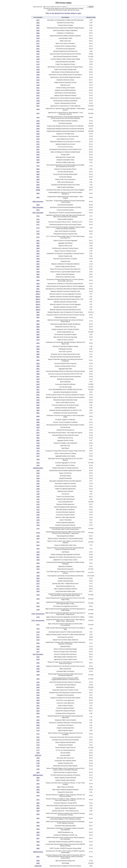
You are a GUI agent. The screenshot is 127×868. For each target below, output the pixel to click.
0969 (38, 425)
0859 (38, 324)
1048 (38, 478)
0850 (38, 286)
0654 (38, 205)
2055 (38, 591)
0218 (38, 85)
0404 (38, 160)
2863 (38, 790)
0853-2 (38, 294)
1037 (38, 456)
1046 (38, 473)
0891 (38, 357)
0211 (38, 82)
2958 (38, 842)
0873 (38, 340)
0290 (38, 129)
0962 (38, 416)
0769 (38, 222)
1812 (38, 545)
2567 (38, 706)
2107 (38, 603)
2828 (38, 784)
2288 (38, 646)
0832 (38, 274)
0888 (38, 354)
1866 (38, 563)
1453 (38, 520)
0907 (38, 371)
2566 (38, 703)
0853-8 (38, 310)
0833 (38, 277)
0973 (38, 435)
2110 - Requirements (38, 620)
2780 (38, 753)
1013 (38, 451)
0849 (38, 284)
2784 (38, 758)
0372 (38, 144)
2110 (38, 617)
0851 (38, 289)
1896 (38, 566)
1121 (38, 491)
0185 (38, 69)
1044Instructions (38, 468)
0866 (38, 337)
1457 (38, 523)
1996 (38, 576)
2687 (38, 720)
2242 (38, 640)
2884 (38, 803)
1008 (38, 448)
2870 (38, 796)
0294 (38, 134)
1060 (38, 489)
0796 (38, 234)
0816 (38, 253)
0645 (38, 187)
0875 (38, 343)
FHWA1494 (38, 866)
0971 (38, 430)
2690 (38, 723)
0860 (38, 327)
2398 (38, 671)
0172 (38, 62)
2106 (38, 599)
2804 (38, 778)
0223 (38, 90)
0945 (38, 405)
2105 (38, 595)
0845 (38, 280)
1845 (38, 552)
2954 (38, 829)
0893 (38, 363)
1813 (38, 549)
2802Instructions (38, 775)
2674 (38, 717)
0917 (38, 389)
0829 (38, 272)
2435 (38, 685)
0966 (38, 420)
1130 (38, 494)
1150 (38, 497)
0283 (38, 121)
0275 (38, 117)
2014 (38, 589)
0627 (38, 177)
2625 (38, 711)
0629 (38, 179)
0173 (38, 64)
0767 (38, 219)
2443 (38, 690)
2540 (38, 695)
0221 (38, 88)
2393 (38, 659)
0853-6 (38, 304)
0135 (38, 59)
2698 (38, 725)
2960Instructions (38, 852)
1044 (38, 465)
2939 (38, 811)
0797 (38, 237)
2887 (38, 806)
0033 (38, 25)
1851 (38, 557)
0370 (38, 139)
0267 (38, 106)
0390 (38, 152)
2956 (38, 835)
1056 (38, 486)
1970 (38, 569)
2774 (38, 742)
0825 (38, 266)
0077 (38, 43)
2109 (38, 610)
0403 (38, 157)
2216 (38, 637)
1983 (38, 572)
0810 (38, 251)
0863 (38, 332)
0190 (38, 75)
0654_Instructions (38, 207)
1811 (38, 542)
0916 (38, 387)
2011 (38, 586)
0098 (38, 51)
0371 (38, 142)
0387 (38, 149)
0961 (38, 413)
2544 (38, 698)
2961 (38, 857)
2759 (38, 740)
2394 (38, 663)
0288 (38, 123)
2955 (38, 832)
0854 (38, 312)
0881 (38, 352)
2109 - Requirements (38, 614)
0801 (38, 240)
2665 (38, 713)
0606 (38, 174)
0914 (38, 382)
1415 (38, 517)
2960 (38, 848)
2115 (38, 629)
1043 (38, 463)
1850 (38, 555)
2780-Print (38, 755)
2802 (38, 772)
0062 (38, 36)
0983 (38, 440)
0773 (38, 228)
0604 (38, 172)
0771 (38, 224)
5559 (38, 863)
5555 (38, 861)
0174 (38, 67)
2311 (38, 649)
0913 (38, 379)
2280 (38, 643)
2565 (38, 700)
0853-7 (38, 307)
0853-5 (38, 302)
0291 (38, 131)
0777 (38, 231)
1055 (38, 484)
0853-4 (38, 299)
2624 (38, 708)
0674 (38, 210)
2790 (38, 769)
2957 (38, 838)
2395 (38, 666)
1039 (38, 459)
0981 (38, 438)
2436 (38, 687)
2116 (38, 632)
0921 (38, 395)
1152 (38, 502)
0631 (38, 182)
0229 (38, 93)
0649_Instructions (38, 201)
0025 (38, 23)
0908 (38, 374)
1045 (38, 471)
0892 (38, 360)
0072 (38, 41)
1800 (38, 536)
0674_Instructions (38, 213)
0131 (38, 56)
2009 (38, 581)
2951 (38, 818)
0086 (38, 46)
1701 (38, 529)
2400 (38, 679)
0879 (38, 346)
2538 (38, 693)
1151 (38, 499)
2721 (38, 734)
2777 (38, 750)
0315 (38, 136)
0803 (38, 246)
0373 (38, 147)
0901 (38, 369)
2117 (38, 635)
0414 (38, 166)
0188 (38, 72)
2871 (38, 800)
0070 (38, 38)
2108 (38, 606)
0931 (38, 397)
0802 (38, 243)
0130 (38, 54)
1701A (38, 533)
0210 (38, 80)
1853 (38, 560)
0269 (38, 109)
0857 (38, 317)
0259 (38, 103)
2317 (38, 652)
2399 (38, 675)
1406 (38, 515)
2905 (38, 808)
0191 (38, 77)
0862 (38, 329)
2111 (38, 625)
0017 (38, 20)
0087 (38, 49)
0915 (38, 384)
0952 (38, 410)
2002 (38, 578)
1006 (38, 446)
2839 (38, 787)
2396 (38, 669)
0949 (38, 408)
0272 (38, 113)
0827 (38, 269)
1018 (38, 453)
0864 (38, 334)
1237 (38, 510)
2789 (38, 766)
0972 (38, 433)
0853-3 (38, 297)
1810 (38, 539)
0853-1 (38, 291)
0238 (38, 101)
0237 (38, 98)
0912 (38, 376)
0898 (38, 366)
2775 (38, 745)
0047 (38, 28)
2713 (38, 730)
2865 (38, 792)
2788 (38, 763)
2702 (38, 728)
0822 (38, 261)
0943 (38, 400)
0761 (38, 216)
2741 (38, 737)
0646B (38, 190)
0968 (38, 422)
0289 (38, 126)
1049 (38, 481)
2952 (38, 822)
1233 (38, 507)
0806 (38, 248)
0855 (38, 315)
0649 (38, 197)
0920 (38, 392)
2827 (38, 780)
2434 (38, 682)
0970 (38, 427)
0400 (38, 155)
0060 (38, 33)
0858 (38, 321)
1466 (38, 525)
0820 (38, 259)
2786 (38, 761)
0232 (38, 95)
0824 (38, 264)
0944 (38, 402)
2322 (38, 657)
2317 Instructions (38, 654)
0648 (38, 193)
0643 (38, 185)
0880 (38, 349)
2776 (38, 748)
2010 (38, 584)
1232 (38, 504)
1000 (38, 443)
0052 (38, 30)
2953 (38, 826)
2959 (38, 845)
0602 (38, 169)
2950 (38, 814)
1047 (38, 476)
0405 (38, 162)
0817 (38, 256)
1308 (38, 512)
